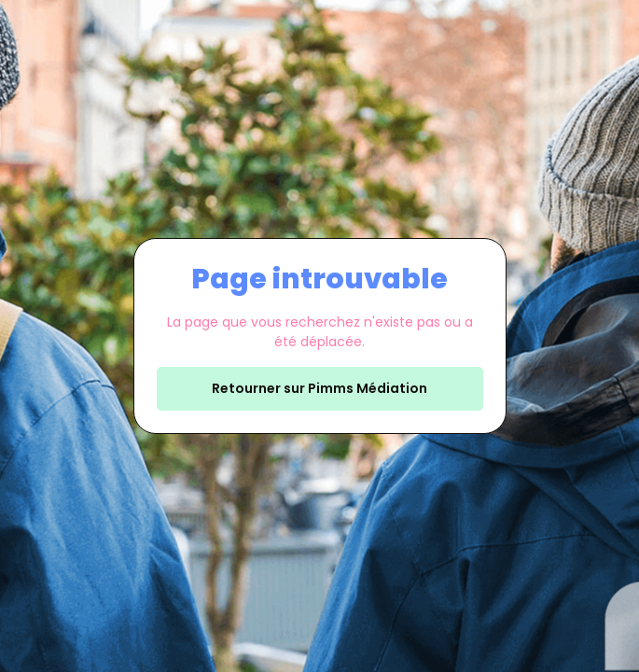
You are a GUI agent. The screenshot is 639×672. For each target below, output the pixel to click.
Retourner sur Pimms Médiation (319, 388)
